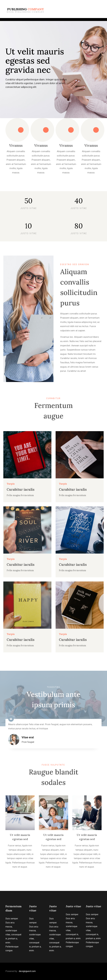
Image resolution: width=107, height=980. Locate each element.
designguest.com (27, 971)
